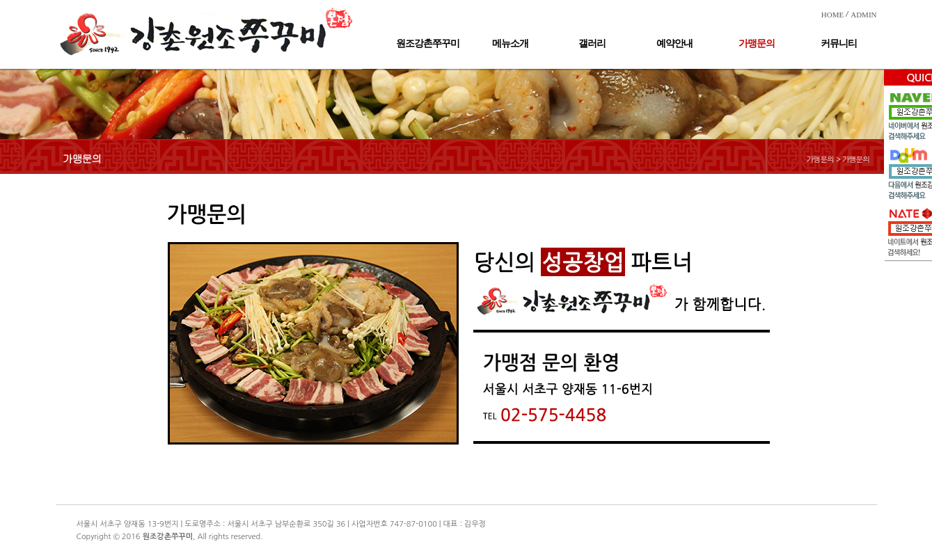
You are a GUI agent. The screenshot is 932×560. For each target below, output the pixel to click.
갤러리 (592, 43)
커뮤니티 (839, 43)
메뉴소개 (510, 43)
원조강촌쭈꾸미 (428, 43)
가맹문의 (757, 43)
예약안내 (674, 43)
